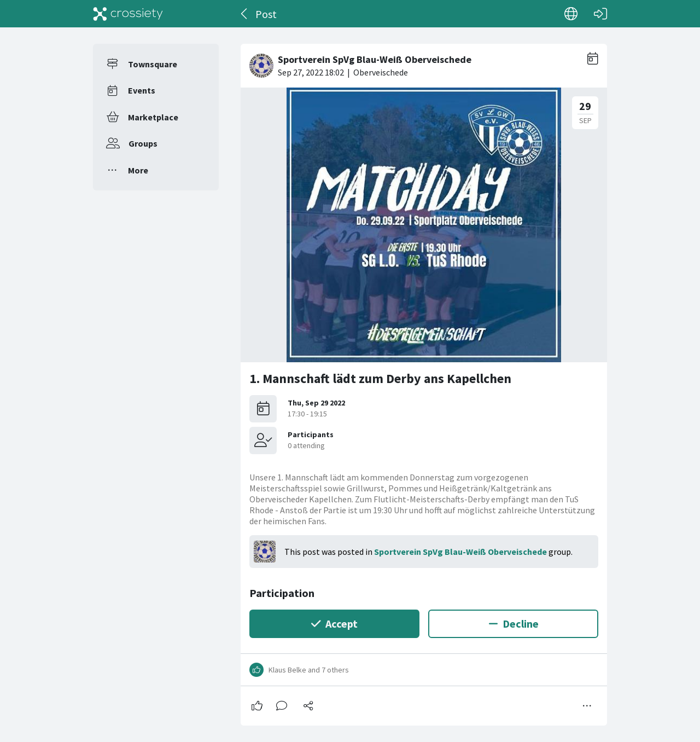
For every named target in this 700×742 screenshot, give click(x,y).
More (138, 170)
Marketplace (153, 117)
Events (142, 90)
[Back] (245, 14)
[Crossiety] (128, 14)
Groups (143, 143)
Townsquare (153, 64)
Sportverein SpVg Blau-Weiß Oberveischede (460, 552)
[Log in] (600, 14)
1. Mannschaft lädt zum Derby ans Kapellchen (380, 378)
